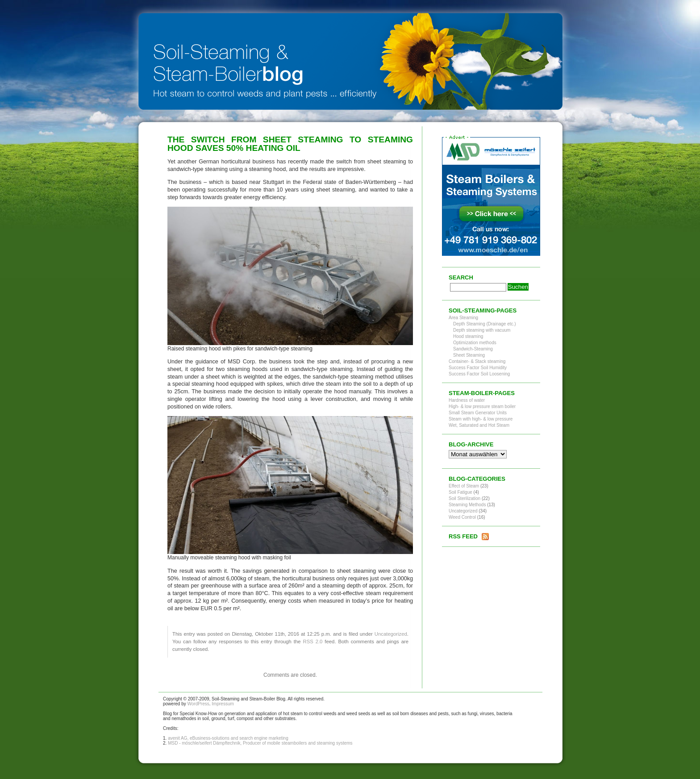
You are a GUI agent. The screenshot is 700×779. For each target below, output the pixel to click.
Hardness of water (467, 400)
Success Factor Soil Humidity (478, 368)
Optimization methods (475, 343)
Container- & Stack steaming (477, 361)
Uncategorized (391, 634)
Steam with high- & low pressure (481, 419)
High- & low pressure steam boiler (482, 406)
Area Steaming (463, 318)
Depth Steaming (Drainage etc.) (485, 324)
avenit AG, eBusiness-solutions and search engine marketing (228, 738)
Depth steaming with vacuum (482, 330)
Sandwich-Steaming (473, 349)
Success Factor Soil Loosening (479, 374)
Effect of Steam (464, 486)
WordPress (198, 704)
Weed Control (462, 517)
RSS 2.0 (312, 642)
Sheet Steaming (469, 355)
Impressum (223, 704)
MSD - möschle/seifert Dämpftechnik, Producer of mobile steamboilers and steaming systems (260, 743)
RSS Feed (463, 536)
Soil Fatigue (460, 492)
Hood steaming (468, 336)
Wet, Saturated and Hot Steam (479, 425)
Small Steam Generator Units (478, 413)
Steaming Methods (467, 505)
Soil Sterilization (465, 498)
